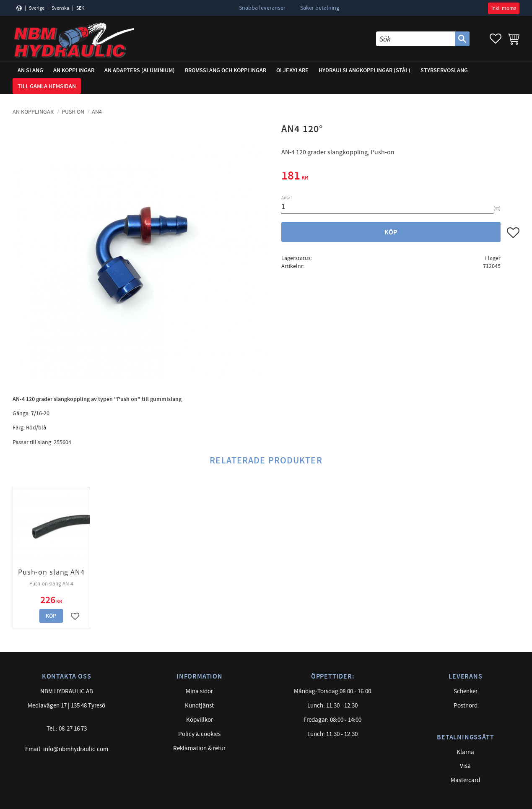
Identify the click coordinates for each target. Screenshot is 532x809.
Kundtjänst (199, 706)
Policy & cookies (199, 734)
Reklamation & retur (199, 748)
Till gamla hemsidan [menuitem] (47, 86)
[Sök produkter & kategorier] (415, 39)
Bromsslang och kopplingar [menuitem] (226, 70)
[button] (496, 39)
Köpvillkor (200, 720)
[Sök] (462, 39)
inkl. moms (504, 8)
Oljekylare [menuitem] (292, 70)
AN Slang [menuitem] (30, 70)
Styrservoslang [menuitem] (444, 70)
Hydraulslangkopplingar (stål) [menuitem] (365, 70)
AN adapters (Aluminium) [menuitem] (140, 70)
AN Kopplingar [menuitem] (74, 70)
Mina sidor (199, 691)
